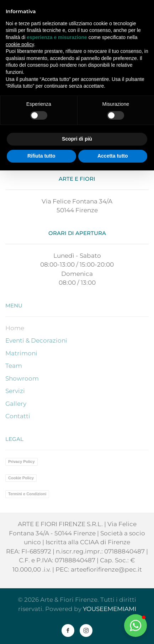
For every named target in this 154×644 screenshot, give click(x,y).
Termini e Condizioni (27, 494)
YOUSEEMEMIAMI (110, 609)
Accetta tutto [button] (113, 156)
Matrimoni (21, 353)
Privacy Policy (22, 462)
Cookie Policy (21, 478)
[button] (136, 626)
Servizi (15, 391)
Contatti (18, 416)
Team (14, 366)
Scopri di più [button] (77, 139)
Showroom (22, 378)
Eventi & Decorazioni (36, 340)
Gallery (16, 404)
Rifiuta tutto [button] (41, 156)
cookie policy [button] (20, 44)
